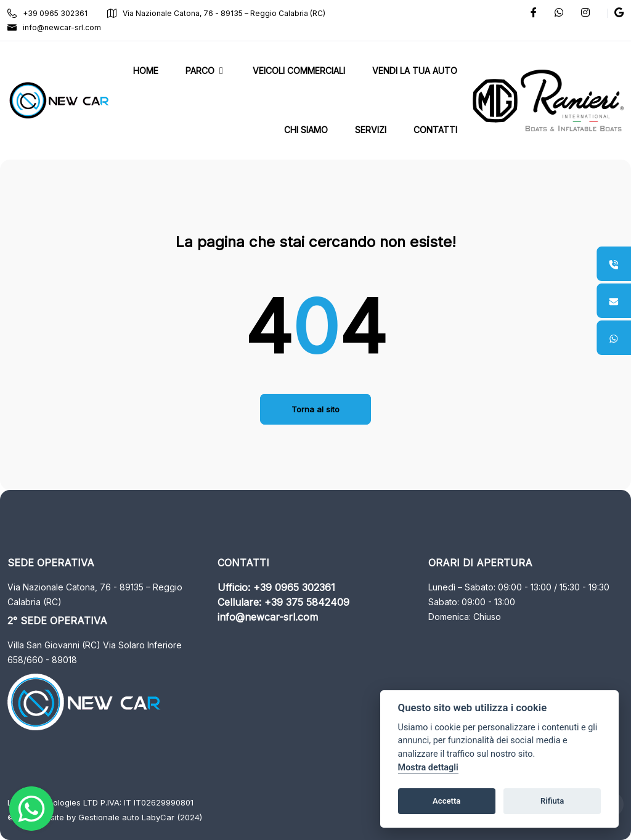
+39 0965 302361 (47, 13)
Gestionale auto (109, 817)
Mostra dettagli (428, 768)
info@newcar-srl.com (54, 27)
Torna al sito (315, 409)
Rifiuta (552, 801)
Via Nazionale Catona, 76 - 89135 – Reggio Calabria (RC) (216, 13)
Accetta (446, 801)
